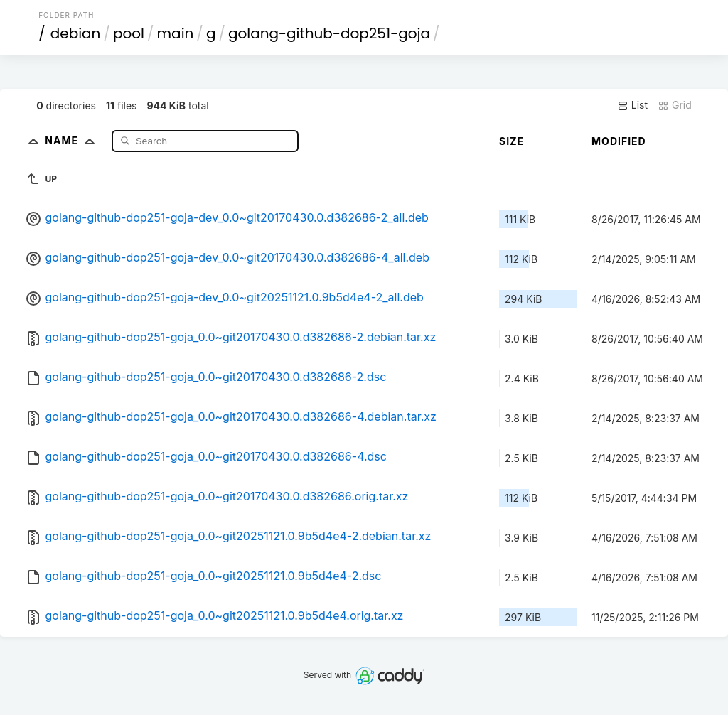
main (176, 33)
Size (512, 141)
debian (76, 33)
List (632, 105)
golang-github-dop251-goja (329, 33)
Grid (675, 105)
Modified (619, 141)
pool (129, 33)
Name (73, 140)
